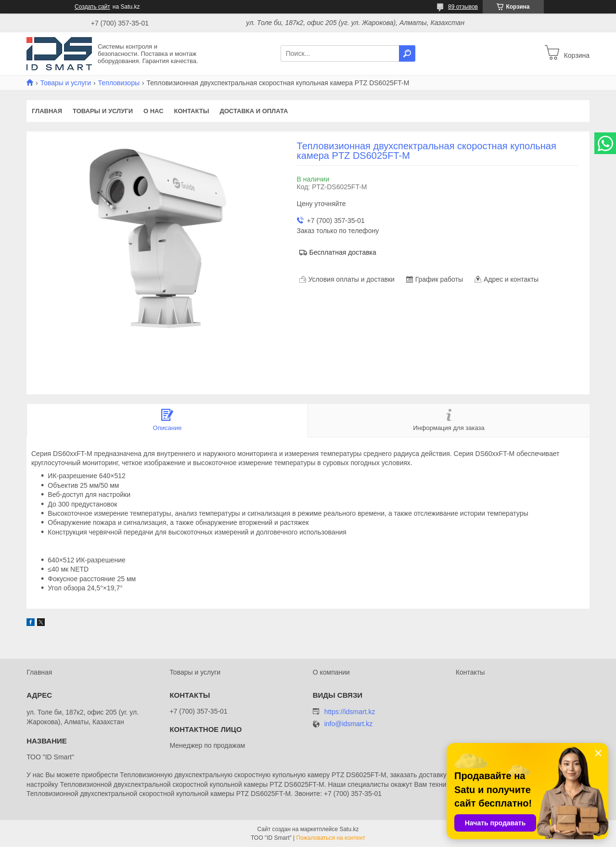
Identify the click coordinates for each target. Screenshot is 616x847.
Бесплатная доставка (343, 252)
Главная (47, 111)
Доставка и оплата (254, 111)
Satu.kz (349, 829)
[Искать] (407, 53)
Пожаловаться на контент (331, 838)
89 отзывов (463, 7)
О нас (154, 111)
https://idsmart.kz (350, 712)
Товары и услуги (65, 83)
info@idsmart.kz (349, 724)
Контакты (192, 111)
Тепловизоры (119, 83)
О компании (331, 672)
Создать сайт (92, 7)
